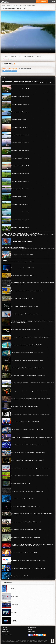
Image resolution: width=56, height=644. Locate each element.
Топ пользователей (6, 635)
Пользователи (32, 632)
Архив (3, 6)
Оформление (16, 6)
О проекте (4, 627)
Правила (30, 629)
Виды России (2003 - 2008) (28, 6)
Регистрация (44, 2)
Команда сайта (32, 627)
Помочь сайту (5, 629)
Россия (9, 6)
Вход (38, 2)
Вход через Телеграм (10, 71)
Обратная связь (6, 632)
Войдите (4, 68)
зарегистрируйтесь (13, 68)
